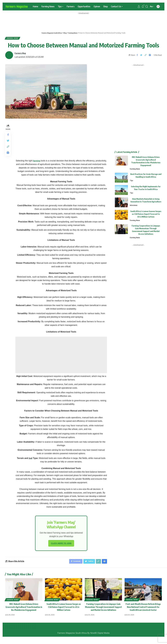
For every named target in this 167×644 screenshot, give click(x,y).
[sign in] (139, 7)
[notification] (143, 7)
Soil (30, 459)
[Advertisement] (61, 356)
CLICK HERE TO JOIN (61, 544)
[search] (147, 7)
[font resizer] (152, 6)
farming (37, 161)
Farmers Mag (20, 54)
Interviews (134, 206)
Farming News (14, 39)
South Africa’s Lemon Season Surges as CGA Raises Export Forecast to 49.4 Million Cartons (146, 215)
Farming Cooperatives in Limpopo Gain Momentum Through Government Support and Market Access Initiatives (103, 609)
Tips (131, 182)
